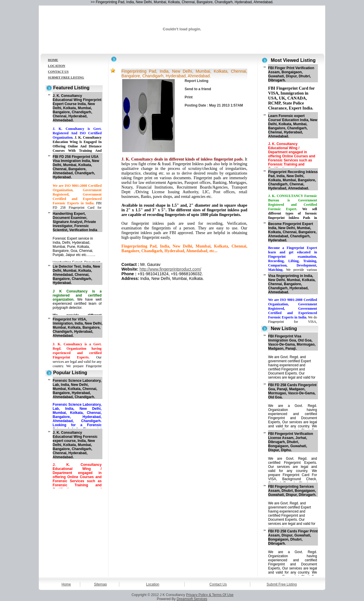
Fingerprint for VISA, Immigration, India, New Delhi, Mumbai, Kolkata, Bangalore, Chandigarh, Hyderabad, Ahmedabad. (78, 327)
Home (66, 584)
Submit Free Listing (282, 584)
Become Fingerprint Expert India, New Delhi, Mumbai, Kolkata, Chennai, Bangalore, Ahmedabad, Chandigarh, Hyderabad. (292, 232)
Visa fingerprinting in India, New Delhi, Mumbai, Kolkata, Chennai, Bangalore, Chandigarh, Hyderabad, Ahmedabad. (292, 284)
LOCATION (56, 66)
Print (189, 97)
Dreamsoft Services (192, 599)
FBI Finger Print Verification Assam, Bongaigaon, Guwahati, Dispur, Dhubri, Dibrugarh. (291, 74)
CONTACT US (58, 72)
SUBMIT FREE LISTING (66, 77)
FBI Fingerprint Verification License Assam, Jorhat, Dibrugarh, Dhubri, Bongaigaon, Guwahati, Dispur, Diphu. (290, 442)
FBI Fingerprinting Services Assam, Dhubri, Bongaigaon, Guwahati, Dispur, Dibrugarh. (292, 491)
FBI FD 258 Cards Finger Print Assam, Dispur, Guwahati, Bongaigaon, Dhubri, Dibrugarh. (293, 537)
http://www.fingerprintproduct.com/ (170, 269)
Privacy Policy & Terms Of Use (210, 595)
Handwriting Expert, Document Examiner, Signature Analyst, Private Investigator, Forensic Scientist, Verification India (75, 222)
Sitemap (100, 584)
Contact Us (218, 584)
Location (153, 584)
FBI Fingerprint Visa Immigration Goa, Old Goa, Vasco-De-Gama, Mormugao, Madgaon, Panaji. (292, 342)
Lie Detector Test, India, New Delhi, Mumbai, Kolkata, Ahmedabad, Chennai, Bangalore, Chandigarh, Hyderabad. (76, 275)
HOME (53, 60)
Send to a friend (198, 89)
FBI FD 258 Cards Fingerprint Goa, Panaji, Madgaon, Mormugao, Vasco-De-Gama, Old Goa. (292, 391)
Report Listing (196, 81)
